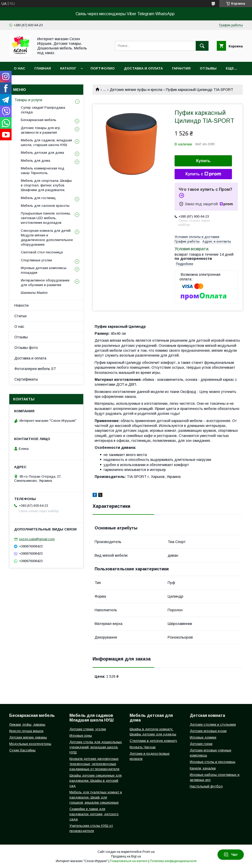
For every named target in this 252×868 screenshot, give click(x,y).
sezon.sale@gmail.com (37, 539)
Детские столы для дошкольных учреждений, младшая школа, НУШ (96, 747)
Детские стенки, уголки (88, 729)
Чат (231, 855)
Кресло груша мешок (26, 731)
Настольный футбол (206, 786)
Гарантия (181, 68)
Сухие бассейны (22, 750)
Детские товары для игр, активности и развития (41, 130)
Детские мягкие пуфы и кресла (136, 90)
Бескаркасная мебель (39, 120)
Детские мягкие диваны (28, 737)
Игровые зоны (81, 736)
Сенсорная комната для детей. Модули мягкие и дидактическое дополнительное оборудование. (47, 238)
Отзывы (208, 68)
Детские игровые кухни (208, 731)
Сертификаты (26, 379)
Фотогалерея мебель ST (35, 369)
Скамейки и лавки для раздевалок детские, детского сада (94, 814)
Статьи (20, 316)
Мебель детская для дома (42, 153)
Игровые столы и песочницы (213, 762)
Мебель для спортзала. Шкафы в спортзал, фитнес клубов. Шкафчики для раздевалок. (46, 185)
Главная (43, 68)
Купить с (203, 174)
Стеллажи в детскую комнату (153, 741)
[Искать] (202, 46)
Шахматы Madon (34, 293)
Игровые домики (203, 737)
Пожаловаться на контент (129, 861)
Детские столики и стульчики (213, 724)
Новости (21, 305)
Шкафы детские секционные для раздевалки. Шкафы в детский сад (96, 781)
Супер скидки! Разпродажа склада (43, 110)
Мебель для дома (35, 161)
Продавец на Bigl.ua (126, 856)
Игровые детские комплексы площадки (44, 270)
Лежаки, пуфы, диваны (27, 724)
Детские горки (201, 744)
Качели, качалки (203, 768)
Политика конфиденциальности (173, 861)
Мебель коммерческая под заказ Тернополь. (43, 171)
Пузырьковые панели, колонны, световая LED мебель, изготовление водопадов (46, 218)
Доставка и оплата (143, 68)
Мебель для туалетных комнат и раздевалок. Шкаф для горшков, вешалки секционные (96, 797)
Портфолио (103, 68)
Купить (203, 161)
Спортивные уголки (36, 260)
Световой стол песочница (42, 252)
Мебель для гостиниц (38, 198)
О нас (20, 68)
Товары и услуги (28, 100)
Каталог (68, 68)
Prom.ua (148, 852)
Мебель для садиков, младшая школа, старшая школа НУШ (46, 143)
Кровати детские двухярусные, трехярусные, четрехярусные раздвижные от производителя (94, 764)
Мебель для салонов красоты (45, 206)
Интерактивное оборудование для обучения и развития (45, 283)
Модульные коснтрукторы (30, 744)
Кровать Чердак (143, 747)
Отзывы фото (26, 348)
